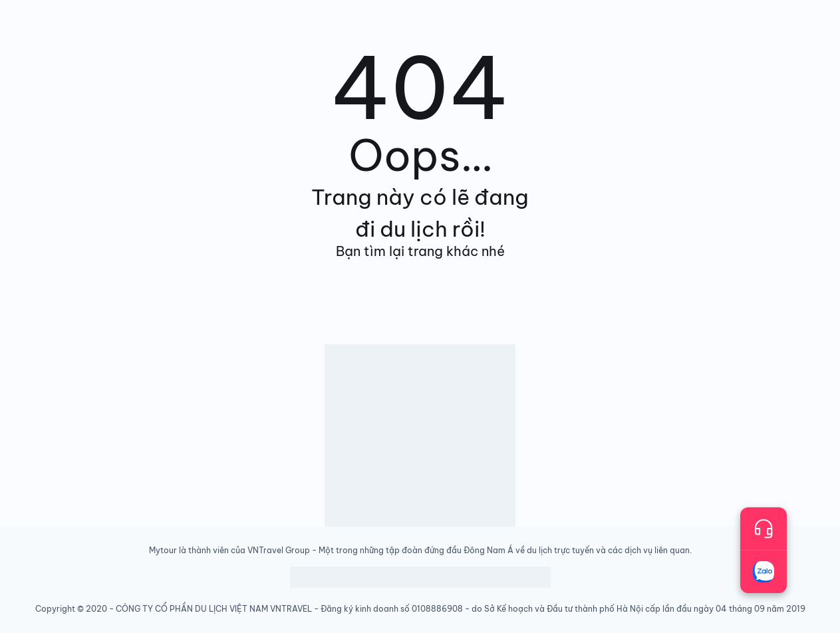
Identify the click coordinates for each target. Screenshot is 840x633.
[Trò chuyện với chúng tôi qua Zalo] (764, 572)
